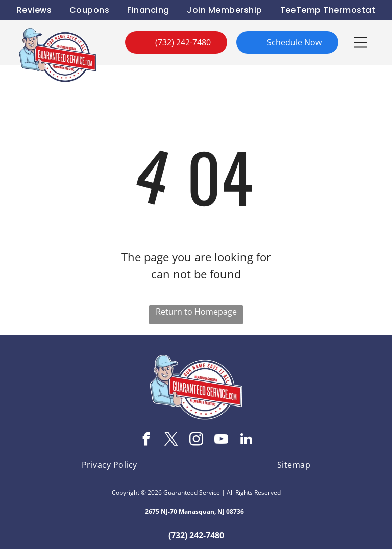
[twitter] (171, 440)
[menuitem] (34, 10)
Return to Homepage (196, 312)
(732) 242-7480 (196, 535)
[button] (361, 42)
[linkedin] (246, 440)
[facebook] (146, 440)
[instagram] (196, 440)
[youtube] (221, 440)
